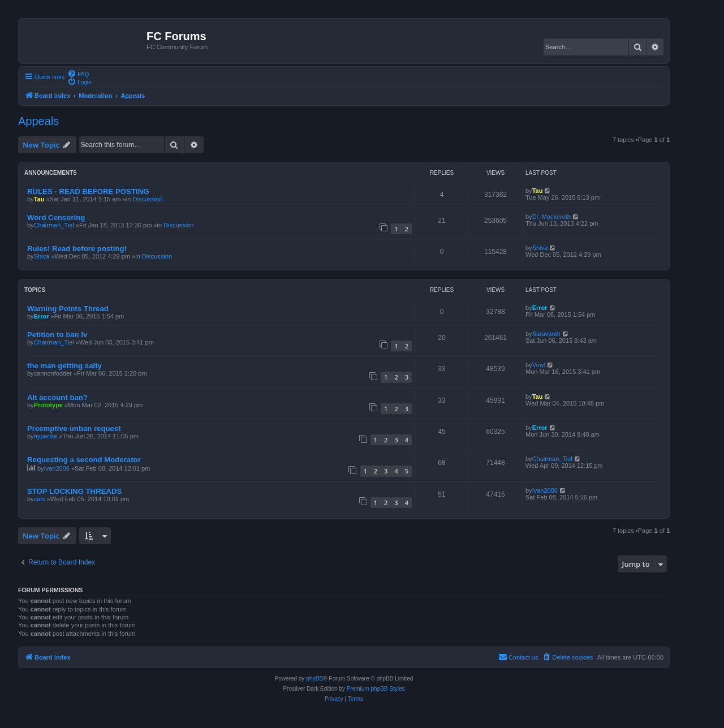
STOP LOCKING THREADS (74, 491)
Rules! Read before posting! (77, 249)
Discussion (147, 199)
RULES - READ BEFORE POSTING (88, 191)
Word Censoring (56, 217)
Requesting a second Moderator (84, 460)
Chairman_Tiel (54, 225)
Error (42, 316)
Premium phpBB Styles (376, 689)
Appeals (38, 121)
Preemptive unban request (74, 428)
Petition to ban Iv (57, 335)
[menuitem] (78, 74)
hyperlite (46, 436)
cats (40, 499)
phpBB (314, 679)
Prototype (48, 405)
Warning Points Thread (68, 309)
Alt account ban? (57, 397)
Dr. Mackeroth (551, 217)
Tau (39, 199)
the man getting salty (64, 366)
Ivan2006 (57, 468)
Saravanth (546, 334)
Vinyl (539, 365)
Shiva (42, 256)
